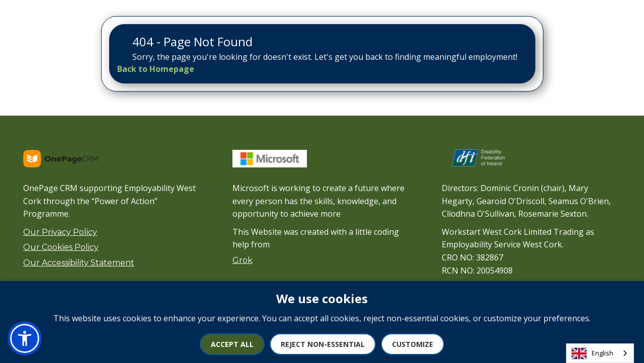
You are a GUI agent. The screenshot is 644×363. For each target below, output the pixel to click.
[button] (25, 338)
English (592, 353)
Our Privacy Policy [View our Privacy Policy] (60, 232)
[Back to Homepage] (156, 69)
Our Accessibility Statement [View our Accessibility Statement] (79, 263)
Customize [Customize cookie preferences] (413, 344)
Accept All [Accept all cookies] (232, 344)
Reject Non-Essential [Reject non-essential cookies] (323, 344)
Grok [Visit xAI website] (243, 260)
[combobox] (600, 353)
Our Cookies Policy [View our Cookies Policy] (61, 247)
